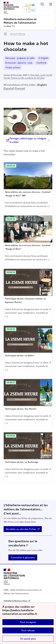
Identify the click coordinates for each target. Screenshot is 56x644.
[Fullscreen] (48, 132)
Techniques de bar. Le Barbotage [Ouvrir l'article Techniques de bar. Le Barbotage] (22, 462)
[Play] (28, 121)
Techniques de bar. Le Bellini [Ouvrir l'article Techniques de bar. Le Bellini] (19, 356)
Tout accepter (28, 622)
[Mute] (44, 132)
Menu (51, 4)
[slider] (26, 132)
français (20, 88)
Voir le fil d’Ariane (18, 34)
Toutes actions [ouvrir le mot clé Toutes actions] (13, 68)
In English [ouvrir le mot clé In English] (43, 58)
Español (9, 88)
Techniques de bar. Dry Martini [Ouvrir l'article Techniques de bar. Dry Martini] (21, 409)
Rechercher (42, 4)
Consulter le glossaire (23, 557)
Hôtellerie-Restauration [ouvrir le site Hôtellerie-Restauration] (16, 601)
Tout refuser (28, 630)
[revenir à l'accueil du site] (28, 21)
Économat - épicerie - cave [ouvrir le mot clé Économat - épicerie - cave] (19, 63)
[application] (28, 121)
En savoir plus (28, 639)
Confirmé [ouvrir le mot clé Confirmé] (41, 63)
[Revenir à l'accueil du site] (14, 577)
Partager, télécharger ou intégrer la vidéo (26, 140)
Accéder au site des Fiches (21, 529)
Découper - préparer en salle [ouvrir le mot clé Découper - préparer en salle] (20, 58)
